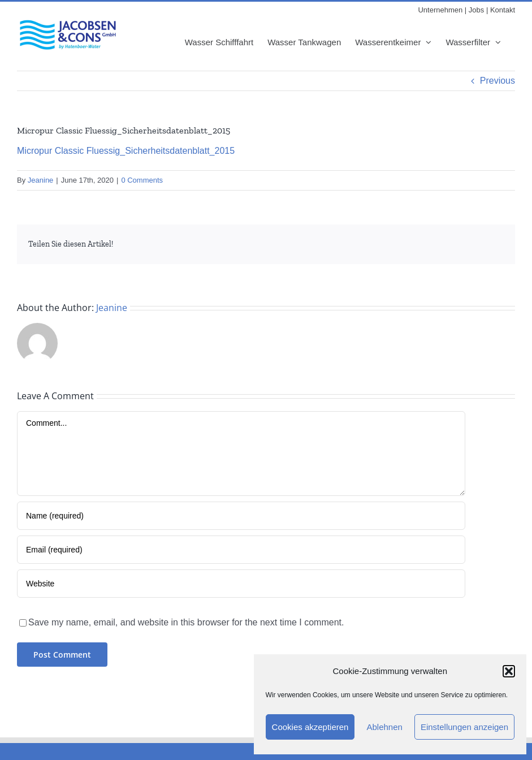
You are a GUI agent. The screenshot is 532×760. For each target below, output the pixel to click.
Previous (498, 81)
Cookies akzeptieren (310, 727)
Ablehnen (384, 727)
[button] (509, 671)
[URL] (241, 584)
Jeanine (41, 180)
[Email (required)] (241, 550)
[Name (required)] (241, 516)
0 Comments (142, 180)
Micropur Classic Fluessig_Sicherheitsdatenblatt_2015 (126, 151)
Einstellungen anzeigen (464, 727)
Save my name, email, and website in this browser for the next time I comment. (186, 622)
